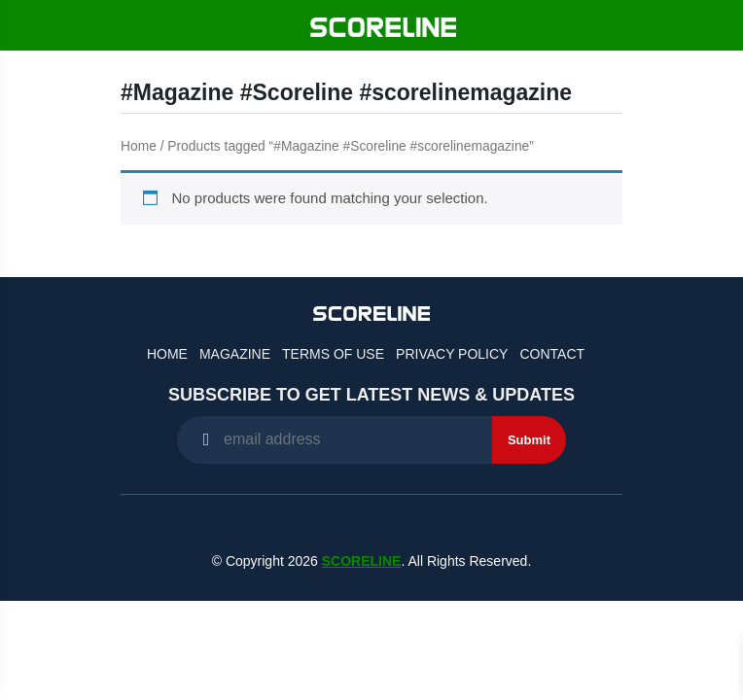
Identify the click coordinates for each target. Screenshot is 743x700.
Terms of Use (333, 354)
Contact (552, 354)
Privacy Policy (452, 354)
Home (139, 146)
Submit (529, 440)
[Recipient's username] (335, 440)
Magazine (235, 354)
